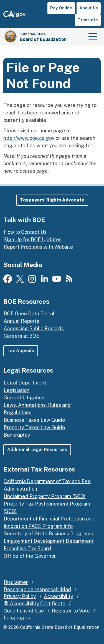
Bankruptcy (17, 435)
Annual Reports (21, 321)
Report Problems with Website (38, 247)
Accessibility (59, 596)
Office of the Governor (30, 556)
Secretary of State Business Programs (48, 534)
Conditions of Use (24, 611)
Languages (17, 618)
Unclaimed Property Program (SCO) (45, 496)
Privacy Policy (20, 596)
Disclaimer (16, 582)
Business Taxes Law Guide (34, 420)
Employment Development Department (49, 541)
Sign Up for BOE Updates (33, 239)
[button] (52, 200)
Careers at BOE (21, 336)
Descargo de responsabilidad (37, 589)
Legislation (17, 390)
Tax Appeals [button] (21, 351)
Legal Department (25, 383)
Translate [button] (88, 20)
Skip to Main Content (52, 0)
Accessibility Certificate (35, 604)
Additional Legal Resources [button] (37, 450)
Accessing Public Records (34, 328)
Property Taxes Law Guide (34, 427)
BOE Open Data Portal (29, 314)
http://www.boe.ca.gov (29, 138)
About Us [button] (89, 8)
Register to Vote (71, 611)
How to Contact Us (25, 232)
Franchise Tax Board (27, 549)
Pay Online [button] (61, 8)
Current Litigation (24, 398)
